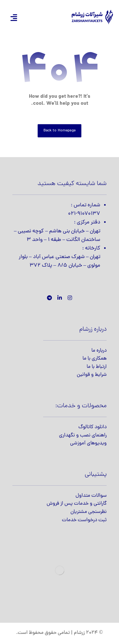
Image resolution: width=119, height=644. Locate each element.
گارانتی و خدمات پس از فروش (77, 504)
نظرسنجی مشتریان (89, 512)
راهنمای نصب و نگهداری (83, 435)
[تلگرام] (50, 298)
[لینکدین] (60, 298)
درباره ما (99, 351)
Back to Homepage (60, 131)
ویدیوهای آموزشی (88, 443)
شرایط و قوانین (92, 375)
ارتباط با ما (97, 367)
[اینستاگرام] (70, 298)
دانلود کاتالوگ (93, 427)
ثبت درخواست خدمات (84, 520)
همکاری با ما (95, 359)
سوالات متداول (91, 496)
